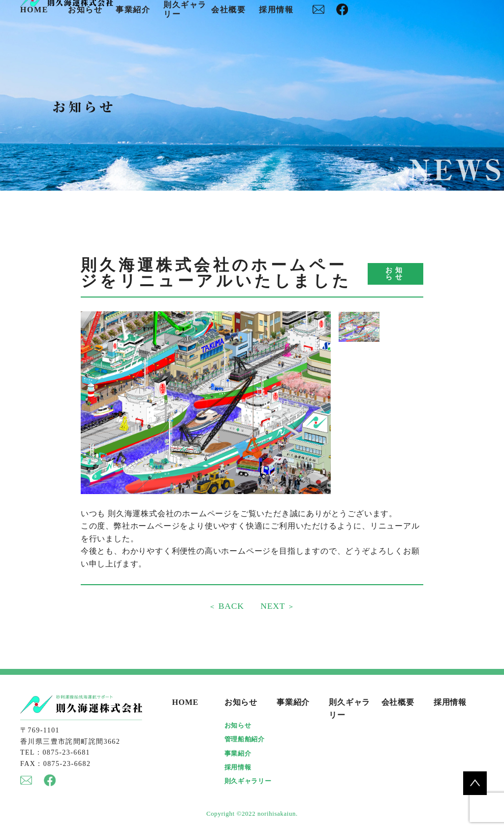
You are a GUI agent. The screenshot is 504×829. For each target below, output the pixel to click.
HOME (34, 10)
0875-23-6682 (67, 764)
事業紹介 (133, 10)
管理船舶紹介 (245, 740)
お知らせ (85, 10)
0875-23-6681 (66, 753)
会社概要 (228, 10)
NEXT (274, 606)
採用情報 (276, 10)
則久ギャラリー (248, 781)
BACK (230, 606)
